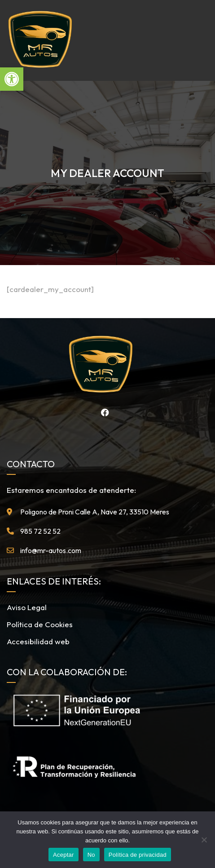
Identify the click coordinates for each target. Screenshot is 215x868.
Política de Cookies (40, 624)
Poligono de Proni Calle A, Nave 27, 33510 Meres (95, 512)
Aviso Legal (27, 607)
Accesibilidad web (38, 641)
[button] (12, 79)
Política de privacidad (138, 855)
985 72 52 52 (40, 531)
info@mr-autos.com (51, 550)
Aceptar (64, 855)
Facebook (103, 412)
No (91, 855)
